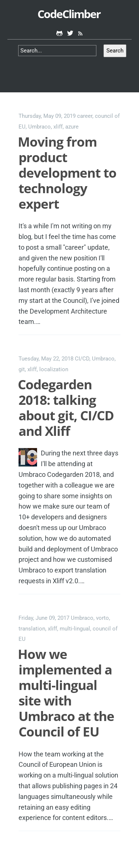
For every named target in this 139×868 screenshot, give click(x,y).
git (22, 369)
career (85, 116)
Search (115, 51)
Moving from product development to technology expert (67, 173)
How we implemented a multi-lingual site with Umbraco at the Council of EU (66, 693)
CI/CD (82, 359)
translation (32, 629)
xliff (58, 127)
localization (54, 369)
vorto (102, 618)
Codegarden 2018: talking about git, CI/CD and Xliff (66, 408)
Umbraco (39, 127)
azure (72, 127)
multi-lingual (75, 629)
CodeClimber (69, 14)
